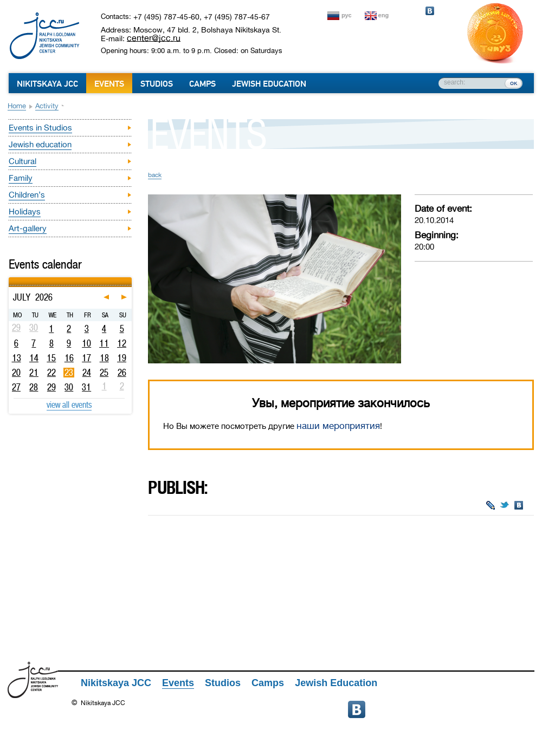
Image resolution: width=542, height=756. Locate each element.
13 (17, 358)
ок (514, 83)
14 (34, 358)
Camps (202, 84)
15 (51, 358)
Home (17, 106)
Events (109, 84)
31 (86, 387)
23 (69, 373)
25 (104, 373)
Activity (47, 106)
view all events (69, 405)
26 (122, 373)
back (155, 175)
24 (87, 373)
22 (51, 373)
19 (122, 358)
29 (51, 387)
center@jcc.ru (154, 38)
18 (104, 358)
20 (16, 373)
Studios (157, 84)
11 (104, 343)
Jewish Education (269, 84)
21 (34, 373)
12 (122, 343)
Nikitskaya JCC (47, 84)
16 (69, 358)
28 (34, 387)
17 (86, 358)
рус (347, 15)
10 (86, 343)
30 (69, 387)
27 (16, 387)
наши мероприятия (338, 426)
